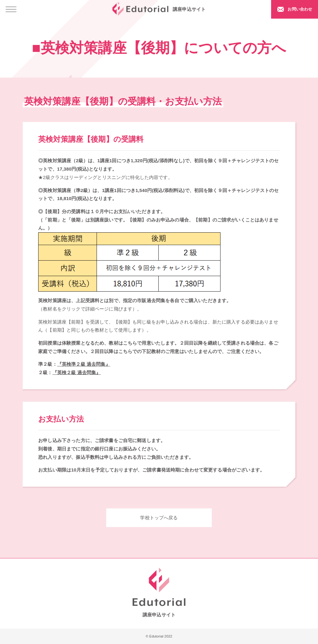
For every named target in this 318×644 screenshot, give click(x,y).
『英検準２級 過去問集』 (84, 364)
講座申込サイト (159, 9)
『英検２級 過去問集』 (77, 373)
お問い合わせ (299, 9)
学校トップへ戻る (159, 518)
